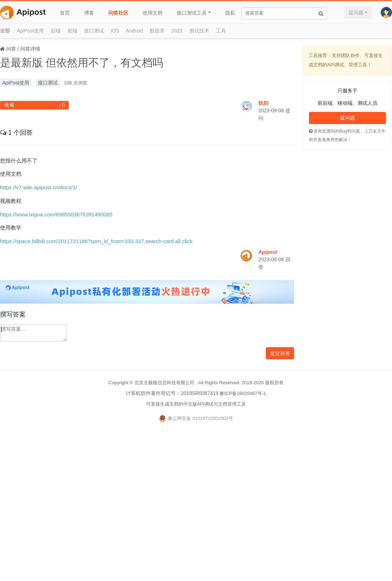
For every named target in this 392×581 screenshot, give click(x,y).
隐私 (230, 13)
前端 (72, 31)
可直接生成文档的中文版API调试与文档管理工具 (196, 404)
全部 (5, 31)
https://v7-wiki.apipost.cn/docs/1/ (38, 187)
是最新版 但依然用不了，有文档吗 (82, 63)
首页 (65, 13)
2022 (177, 31)
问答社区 (118, 13)
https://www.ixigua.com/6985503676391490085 (56, 214)
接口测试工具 (192, 13)
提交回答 (280, 353)
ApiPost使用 (30, 31)
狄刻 (263, 103)
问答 (11, 49)
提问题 (356, 12)
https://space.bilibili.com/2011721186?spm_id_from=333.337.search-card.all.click (96, 241)
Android (134, 31)
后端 (56, 31)
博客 (89, 13)
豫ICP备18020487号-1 (243, 393)
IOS (115, 31)
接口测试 (94, 31)
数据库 (157, 31)
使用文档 (153, 13)
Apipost (268, 252)
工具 (221, 31)
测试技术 (199, 31)
